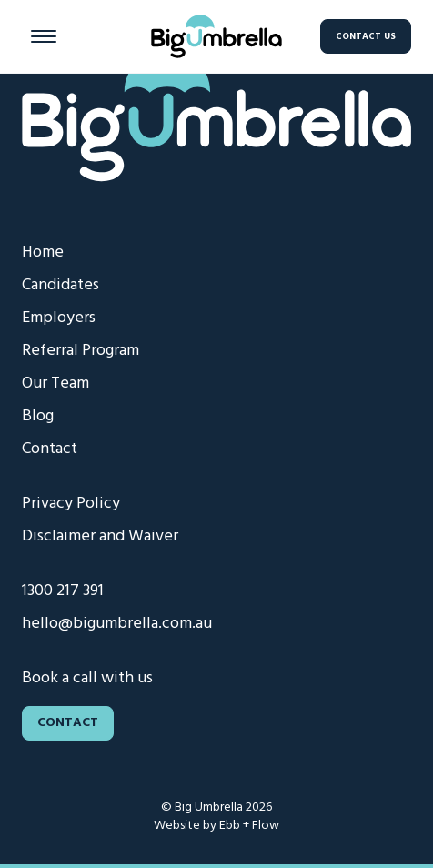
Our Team (55, 384)
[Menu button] (44, 36)
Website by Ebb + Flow (216, 826)
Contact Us (366, 36)
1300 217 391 (63, 591)
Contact (50, 449)
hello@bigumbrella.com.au (117, 624)
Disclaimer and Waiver (100, 536)
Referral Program (81, 351)
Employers (59, 318)
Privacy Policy (71, 504)
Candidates (60, 285)
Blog (38, 416)
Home (43, 252)
